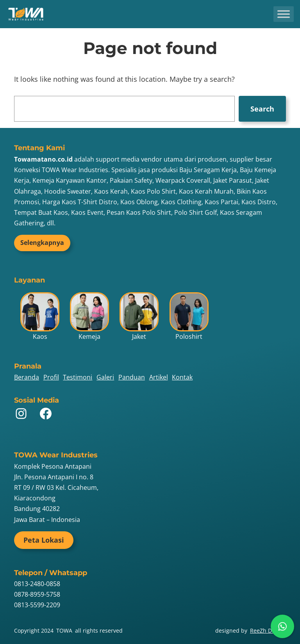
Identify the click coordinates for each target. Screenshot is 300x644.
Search (262, 109)
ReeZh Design (268, 631)
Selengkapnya (42, 243)
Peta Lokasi (44, 540)
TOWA (64, 631)
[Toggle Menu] (284, 14)
